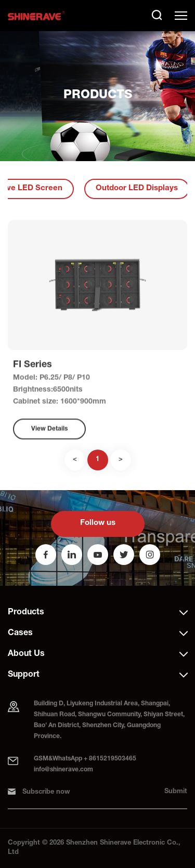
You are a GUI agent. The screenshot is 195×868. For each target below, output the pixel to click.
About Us (26, 654)
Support (24, 675)
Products (26, 613)
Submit (176, 792)
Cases (20, 634)
